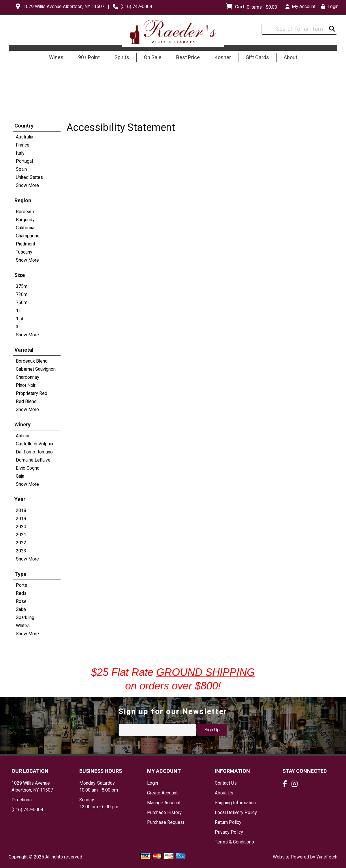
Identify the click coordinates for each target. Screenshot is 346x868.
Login (330, 7)
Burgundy (25, 220)
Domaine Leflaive (33, 460)
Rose (21, 601)
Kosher (223, 58)
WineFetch (327, 857)
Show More (27, 185)
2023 (21, 551)
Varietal (24, 350)
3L (18, 327)
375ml (22, 286)
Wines (54, 58)
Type (20, 574)
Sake (21, 610)
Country (24, 126)
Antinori (23, 436)
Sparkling (25, 618)
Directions (22, 800)
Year (20, 499)
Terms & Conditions (234, 842)
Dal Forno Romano (34, 452)
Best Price (188, 58)
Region (23, 201)
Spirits (120, 58)
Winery (22, 425)
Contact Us (226, 783)
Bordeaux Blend (32, 361)
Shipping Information (235, 803)
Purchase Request (166, 822)
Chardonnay (28, 377)
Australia (25, 137)
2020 (21, 527)
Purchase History (164, 813)
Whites (23, 626)
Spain (21, 169)
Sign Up (212, 730)
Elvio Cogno (28, 468)
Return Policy (228, 822)
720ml (22, 295)
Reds (21, 593)
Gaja (20, 476)
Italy (20, 153)
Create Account (162, 793)
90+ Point (89, 58)
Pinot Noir (26, 385)
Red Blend (26, 402)
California (25, 228)
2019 (21, 519)
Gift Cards (257, 58)
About (289, 58)
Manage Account (164, 803)
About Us (224, 793)
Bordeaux (25, 212)
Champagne (28, 236)
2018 (21, 511)
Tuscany (24, 252)
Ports (21, 585)
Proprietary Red (32, 393)
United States (29, 177)
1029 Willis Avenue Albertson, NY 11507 (64, 7)
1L (18, 311)
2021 (21, 535)
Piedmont (26, 244)
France (23, 145)
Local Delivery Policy (236, 813)
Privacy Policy (229, 832)
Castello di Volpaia (34, 444)
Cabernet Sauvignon (36, 369)
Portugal (24, 161)
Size (20, 275)
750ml (22, 303)
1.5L (20, 319)
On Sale (153, 58)
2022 (21, 543)
